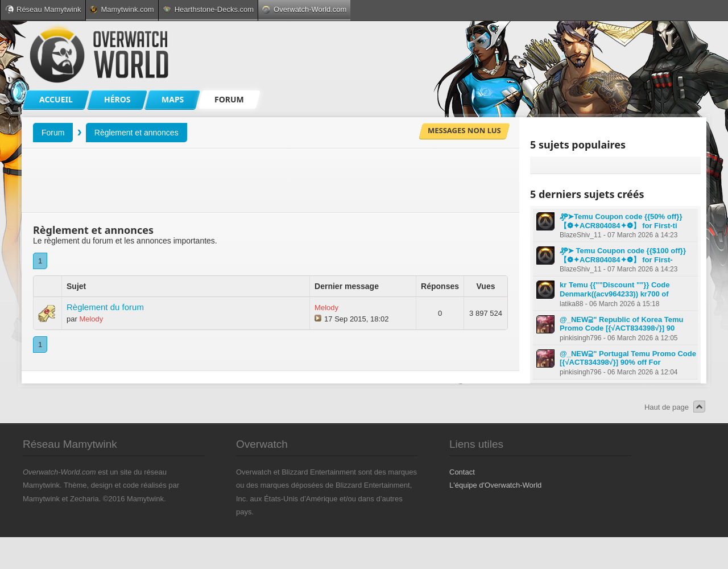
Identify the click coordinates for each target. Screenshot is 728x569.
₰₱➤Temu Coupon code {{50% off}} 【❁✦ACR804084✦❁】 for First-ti (621, 221)
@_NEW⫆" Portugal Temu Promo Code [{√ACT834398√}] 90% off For (628, 358)
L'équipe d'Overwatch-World (495, 485)
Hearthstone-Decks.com (208, 9)
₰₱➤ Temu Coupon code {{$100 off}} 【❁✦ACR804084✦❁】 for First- (623, 255)
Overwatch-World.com (304, 9)
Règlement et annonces (136, 133)
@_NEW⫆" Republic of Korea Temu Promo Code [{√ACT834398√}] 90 (622, 324)
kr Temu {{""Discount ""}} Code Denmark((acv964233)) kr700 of (615, 289)
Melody (91, 319)
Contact (462, 472)
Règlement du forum (105, 307)
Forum (53, 133)
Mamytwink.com (122, 9)
